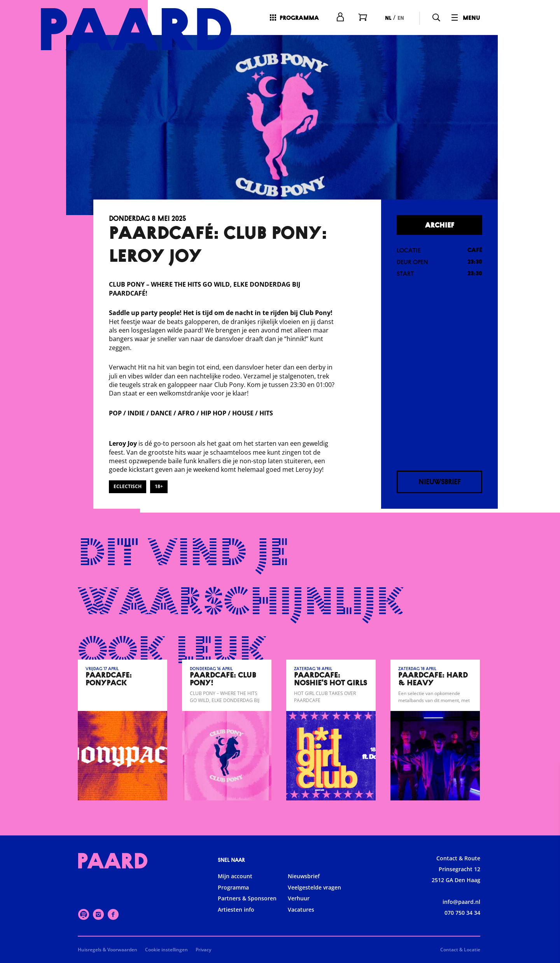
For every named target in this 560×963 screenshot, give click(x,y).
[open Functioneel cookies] (548, 851)
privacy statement (463, 825)
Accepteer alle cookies (494, 926)
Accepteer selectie (494, 948)
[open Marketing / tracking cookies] (548, 898)
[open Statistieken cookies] (548, 874)
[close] (548, 779)
